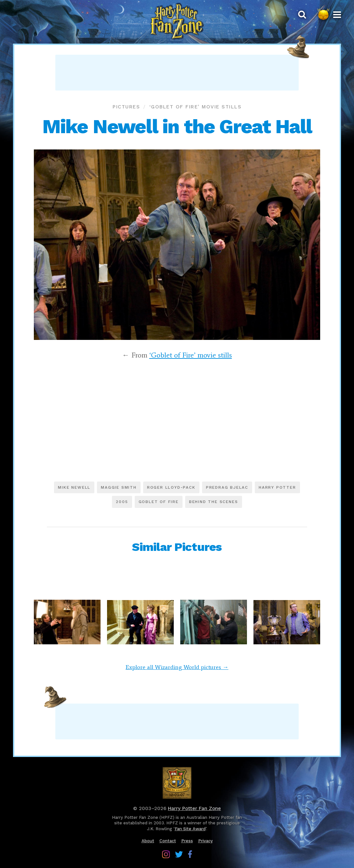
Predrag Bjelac (227, 487)
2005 (122, 502)
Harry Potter (277, 487)
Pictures (126, 107)
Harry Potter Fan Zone (194, 808)
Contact (168, 841)
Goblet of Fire (159, 502)
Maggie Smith (119, 487)
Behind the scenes (214, 502)
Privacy (205, 841)
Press (187, 841)
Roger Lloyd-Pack (171, 487)
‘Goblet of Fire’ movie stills (196, 107)
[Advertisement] (177, 73)
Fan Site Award (190, 829)
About (148, 841)
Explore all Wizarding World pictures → (177, 667)
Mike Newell (74, 487)
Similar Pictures (177, 547)
